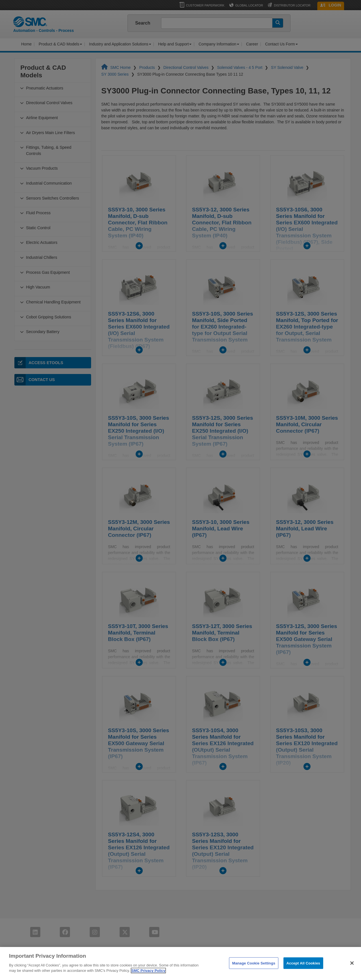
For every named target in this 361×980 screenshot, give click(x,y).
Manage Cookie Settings (254, 971)
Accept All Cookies (303, 971)
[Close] (352, 971)
